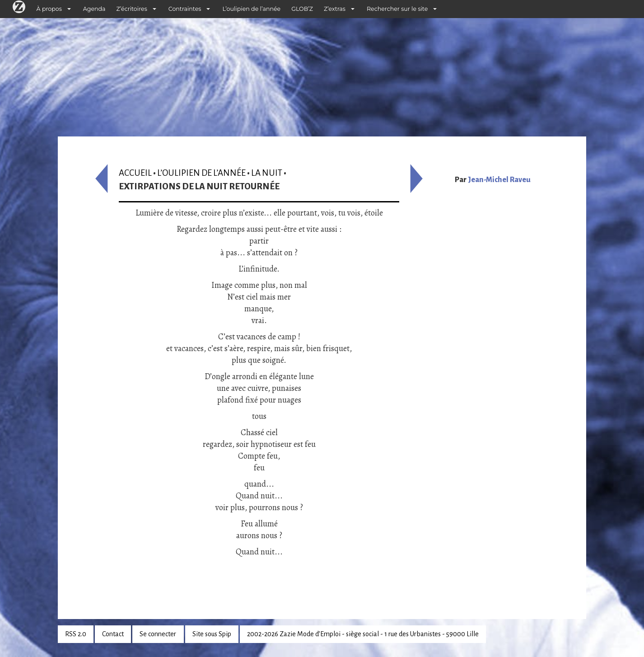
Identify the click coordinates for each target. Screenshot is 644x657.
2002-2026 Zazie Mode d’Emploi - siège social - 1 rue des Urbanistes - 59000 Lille (363, 634)
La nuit (267, 173)
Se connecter (158, 634)
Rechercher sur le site (397, 9)
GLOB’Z (302, 9)
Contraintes (185, 9)
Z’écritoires (132, 9)
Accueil (135, 173)
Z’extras (335, 9)
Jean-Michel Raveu (499, 180)
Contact (113, 634)
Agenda (94, 9)
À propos (49, 9)
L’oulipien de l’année (251, 9)
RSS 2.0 (76, 634)
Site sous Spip (212, 634)
